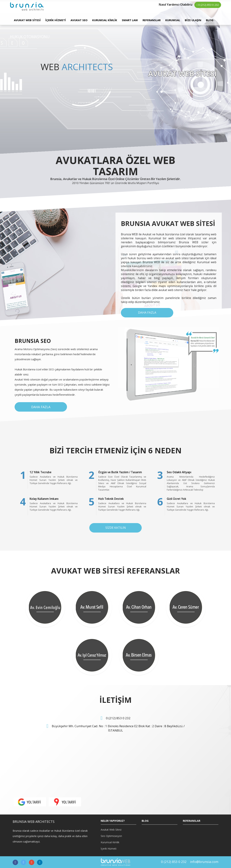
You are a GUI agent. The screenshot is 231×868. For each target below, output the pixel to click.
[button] (30, 802)
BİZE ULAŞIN (193, 20)
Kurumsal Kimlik (110, 842)
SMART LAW (130, 20)
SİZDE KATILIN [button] (116, 528)
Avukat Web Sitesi (111, 830)
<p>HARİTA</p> (63, 768)
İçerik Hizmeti (109, 849)
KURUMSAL (173, 20)
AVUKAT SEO (79, 20)
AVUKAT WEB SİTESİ (27, 20)
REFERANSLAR (152, 20)
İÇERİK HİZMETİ (56, 20)
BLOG (210, 20)
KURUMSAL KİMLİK (105, 20)
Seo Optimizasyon (111, 836)
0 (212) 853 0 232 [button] (208, 5)
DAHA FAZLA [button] (147, 312)
